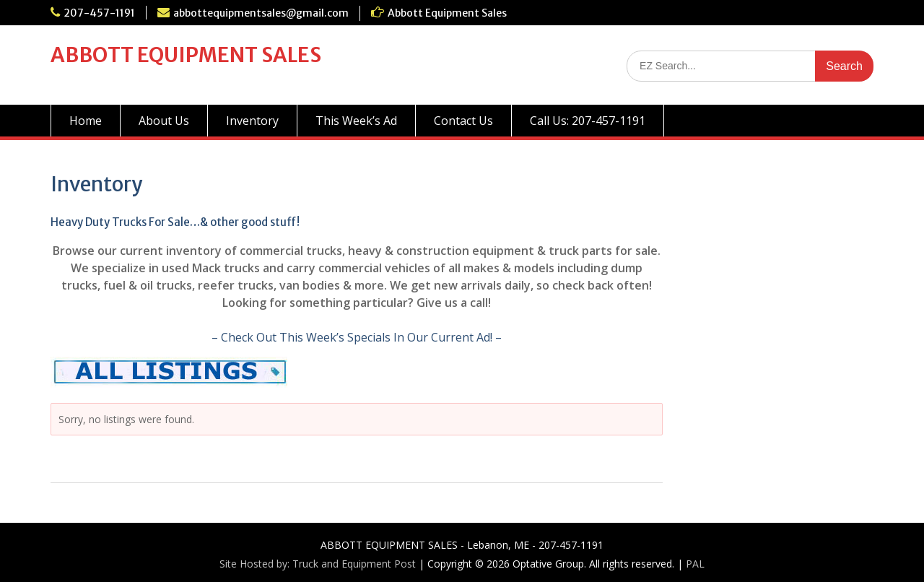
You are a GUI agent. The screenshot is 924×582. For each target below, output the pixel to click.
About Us (164, 121)
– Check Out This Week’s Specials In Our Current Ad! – (357, 337)
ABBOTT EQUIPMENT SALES (186, 55)
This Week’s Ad (356, 121)
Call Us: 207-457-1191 (588, 121)
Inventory (252, 121)
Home (86, 121)
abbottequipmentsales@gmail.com (261, 13)
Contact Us (463, 121)
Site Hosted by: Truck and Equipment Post (318, 564)
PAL (695, 564)
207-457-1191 (99, 13)
